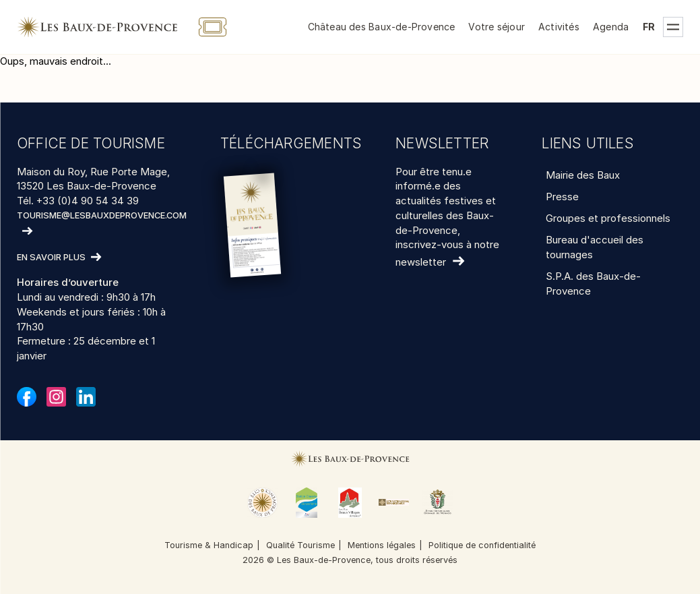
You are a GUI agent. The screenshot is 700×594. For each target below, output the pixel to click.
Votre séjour (497, 27)
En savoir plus (51, 258)
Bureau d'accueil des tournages (595, 247)
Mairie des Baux (583, 175)
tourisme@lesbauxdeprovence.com (102, 215)
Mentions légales (382, 545)
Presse (562, 197)
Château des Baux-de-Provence (382, 27)
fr (649, 27)
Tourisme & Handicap (209, 545)
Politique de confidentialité (482, 545)
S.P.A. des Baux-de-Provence (593, 284)
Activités (559, 27)
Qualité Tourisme (300, 545)
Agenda (611, 27)
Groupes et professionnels (608, 218)
